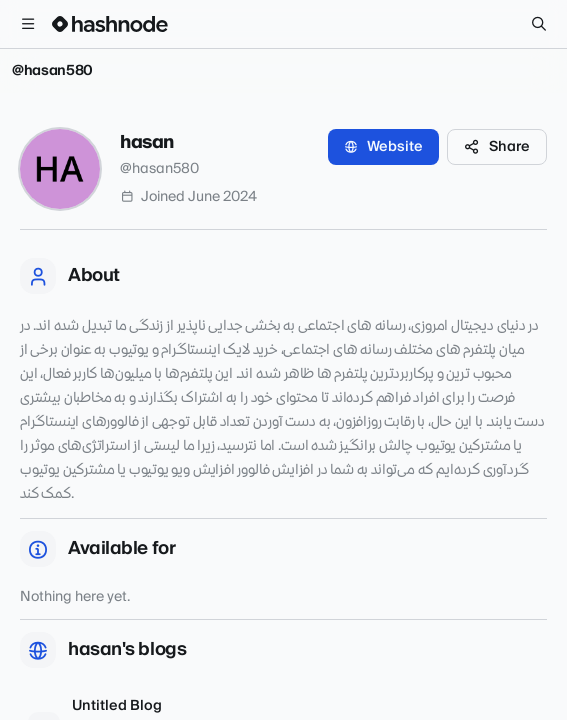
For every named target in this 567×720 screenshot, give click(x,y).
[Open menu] (28, 24)
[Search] (539, 24)
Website (383, 147)
